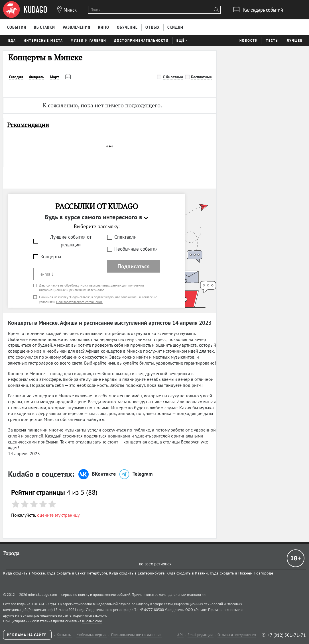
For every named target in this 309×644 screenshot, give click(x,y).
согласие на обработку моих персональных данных (84, 285)
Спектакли (125, 237)
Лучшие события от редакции (71, 241)
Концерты (51, 257)
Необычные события (136, 249)
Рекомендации (28, 125)
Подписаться (134, 266)
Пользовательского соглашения (79, 302)
